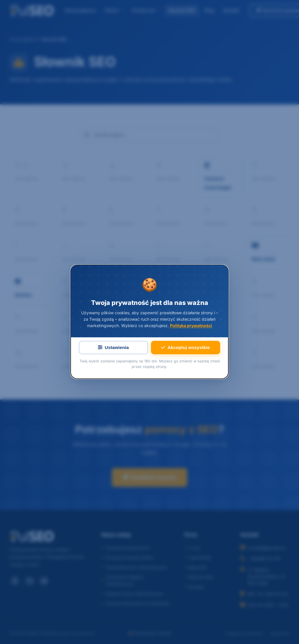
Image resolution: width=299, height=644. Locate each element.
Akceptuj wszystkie (185, 348)
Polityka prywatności (191, 326)
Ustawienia (113, 348)
